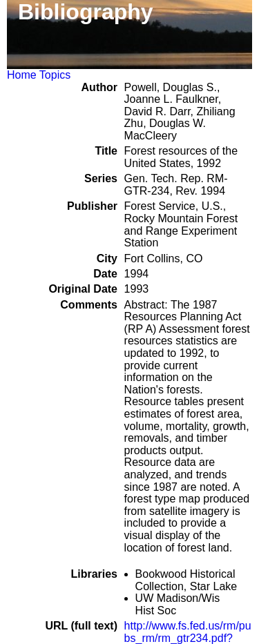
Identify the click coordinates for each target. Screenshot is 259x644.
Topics (55, 75)
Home (22, 75)
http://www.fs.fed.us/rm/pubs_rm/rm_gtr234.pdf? (188, 632)
